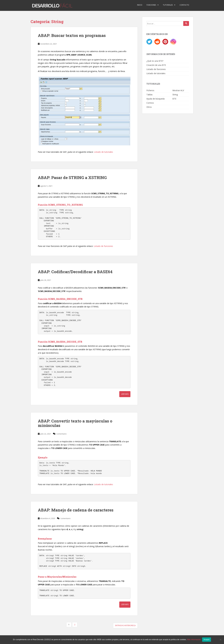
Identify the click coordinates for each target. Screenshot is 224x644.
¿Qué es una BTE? (155, 61)
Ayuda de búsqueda (155, 99)
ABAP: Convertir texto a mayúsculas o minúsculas (75, 423)
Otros (149, 107)
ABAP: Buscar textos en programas (72, 35)
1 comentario (61, 434)
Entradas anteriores (125, 625)
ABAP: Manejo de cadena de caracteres (76, 510)
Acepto (207, 639)
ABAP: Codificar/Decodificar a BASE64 (75, 272)
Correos (150, 103)
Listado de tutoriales (103, 152)
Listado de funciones (103, 246)
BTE (174, 99)
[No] (220, 640)
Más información (194, 639)
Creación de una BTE (156, 65)
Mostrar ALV (178, 90)
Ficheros (150, 90)
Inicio (140, 5)
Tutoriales (168, 5)
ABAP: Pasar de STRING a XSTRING (72, 178)
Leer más (125, 394)
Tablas (149, 95)
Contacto (184, 5)
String (175, 95)
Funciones (151, 5)
